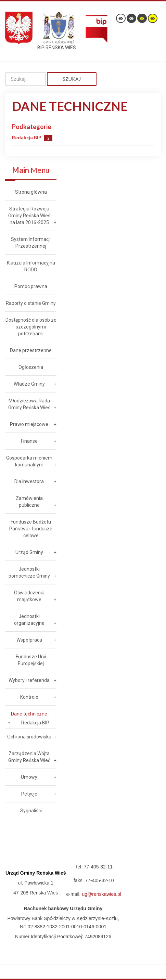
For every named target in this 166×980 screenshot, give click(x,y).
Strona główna (31, 192)
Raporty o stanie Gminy (31, 303)
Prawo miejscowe (29, 424)
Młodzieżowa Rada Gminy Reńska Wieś (29, 404)
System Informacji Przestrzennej (31, 243)
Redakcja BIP (27, 137)
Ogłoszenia (31, 367)
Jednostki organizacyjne (29, 620)
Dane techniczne (29, 714)
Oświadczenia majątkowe (29, 596)
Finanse (29, 441)
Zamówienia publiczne (29, 502)
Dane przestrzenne (31, 350)
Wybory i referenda (29, 680)
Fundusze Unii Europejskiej (31, 660)
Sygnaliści (31, 811)
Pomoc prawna (31, 286)
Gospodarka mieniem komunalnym (29, 461)
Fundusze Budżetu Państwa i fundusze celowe (31, 529)
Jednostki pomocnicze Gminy (29, 572)
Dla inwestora (29, 481)
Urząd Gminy (29, 552)
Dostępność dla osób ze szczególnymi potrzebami (31, 327)
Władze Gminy (29, 384)
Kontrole (29, 697)
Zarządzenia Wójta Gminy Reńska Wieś (29, 757)
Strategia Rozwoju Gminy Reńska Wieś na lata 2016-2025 (29, 216)
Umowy (29, 777)
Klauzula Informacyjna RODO (31, 266)
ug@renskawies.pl (101, 894)
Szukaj (72, 79)
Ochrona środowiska (29, 737)
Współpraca (29, 640)
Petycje (29, 794)
